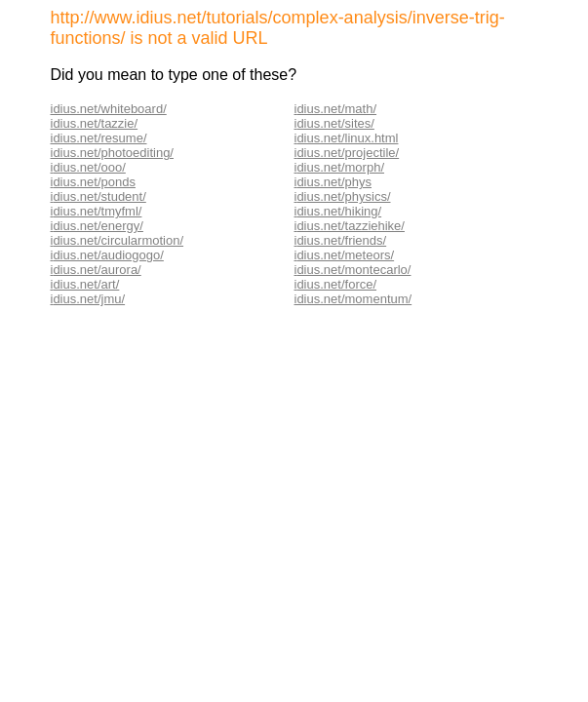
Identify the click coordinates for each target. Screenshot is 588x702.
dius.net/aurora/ (97, 270)
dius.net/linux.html (347, 138)
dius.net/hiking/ (339, 211)
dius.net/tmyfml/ (97, 211)
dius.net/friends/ (341, 240)
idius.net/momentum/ (353, 299)
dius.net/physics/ (343, 196)
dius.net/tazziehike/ (351, 226)
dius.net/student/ (99, 196)
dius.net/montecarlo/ (353, 270)
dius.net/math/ (336, 109)
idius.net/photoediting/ (112, 153)
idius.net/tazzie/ (95, 123)
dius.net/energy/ (98, 226)
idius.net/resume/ (99, 138)
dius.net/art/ (86, 284)
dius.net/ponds (94, 182)
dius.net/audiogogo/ (108, 255)
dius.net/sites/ (335, 123)
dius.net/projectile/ (348, 153)
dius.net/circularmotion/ (118, 240)
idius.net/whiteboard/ (109, 109)
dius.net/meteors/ (345, 255)
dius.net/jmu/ (89, 299)
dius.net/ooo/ (89, 167)
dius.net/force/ (336, 284)
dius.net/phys (334, 182)
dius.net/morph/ (340, 167)
